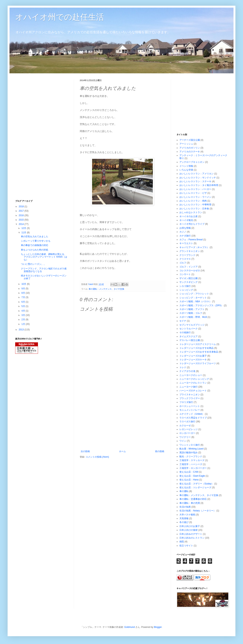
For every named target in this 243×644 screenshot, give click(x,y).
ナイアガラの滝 (187, 371)
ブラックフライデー (190, 398)
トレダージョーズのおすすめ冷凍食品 (199, 352)
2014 (22, 224)
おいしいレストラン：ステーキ (195, 181)
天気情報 (184, 518)
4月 (24, 311)
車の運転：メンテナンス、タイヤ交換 (106, 289)
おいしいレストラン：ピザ (193, 193)
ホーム (122, 451)
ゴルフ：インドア (189, 267)
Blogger (158, 627)
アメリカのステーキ (190, 152)
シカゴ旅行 (185, 286)
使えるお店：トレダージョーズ (195, 487)
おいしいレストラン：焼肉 (193, 201)
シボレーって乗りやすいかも (36, 241)
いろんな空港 (186, 170)
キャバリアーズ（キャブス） (194, 247)
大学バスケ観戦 (187, 515)
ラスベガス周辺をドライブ (193, 418)
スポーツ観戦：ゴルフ (191, 313)
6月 (24, 302)
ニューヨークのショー (191, 375)
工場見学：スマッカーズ (192, 460)
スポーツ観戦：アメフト (192, 309)
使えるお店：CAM (189, 472)
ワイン (183, 441)
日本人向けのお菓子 (190, 526)
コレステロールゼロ (190, 271)
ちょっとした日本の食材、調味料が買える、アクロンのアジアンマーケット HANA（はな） (44, 257)
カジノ (183, 232)
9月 (24, 289)
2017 (22, 211)
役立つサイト (186, 546)
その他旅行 (185, 332)
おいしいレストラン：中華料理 (195, 205)
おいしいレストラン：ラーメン (195, 197)
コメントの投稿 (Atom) (97, 457)
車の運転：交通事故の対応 (193, 499)
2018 (22, 206)
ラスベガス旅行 (187, 422)
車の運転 (184, 491)
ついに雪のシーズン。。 (33, 264)
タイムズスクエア (189, 336)
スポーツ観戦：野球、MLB (193, 317)
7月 (24, 297)
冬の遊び (184, 522)
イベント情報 (186, 166)
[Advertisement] (122, 422)
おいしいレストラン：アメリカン (196, 174)
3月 (24, 315)
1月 (24, 324)
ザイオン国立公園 (189, 278)
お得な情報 (185, 228)
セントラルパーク (189, 329)
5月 (24, 306)
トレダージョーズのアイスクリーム (198, 344)
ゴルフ (183, 263)
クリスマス (185, 259)
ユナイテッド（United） (192, 414)
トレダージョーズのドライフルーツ (198, 363)
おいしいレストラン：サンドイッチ (198, 178)
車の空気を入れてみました (35, 237)
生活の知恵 (185, 507)
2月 (24, 320)
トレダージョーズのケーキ (193, 360)
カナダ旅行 (185, 236)
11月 (24, 233)
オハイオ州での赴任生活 (60, 17)
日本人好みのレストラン (192, 538)
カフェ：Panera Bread (191, 240)
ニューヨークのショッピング (194, 379)
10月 (24, 284)
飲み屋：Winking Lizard (191, 449)
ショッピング (186, 290)
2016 (22, 215)
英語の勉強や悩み (189, 453)
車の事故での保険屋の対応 (35, 245)
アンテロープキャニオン (192, 162)
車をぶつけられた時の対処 (35, 250)
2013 (22, 330)
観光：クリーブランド (191, 456)
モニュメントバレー (190, 410)
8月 (24, 293)
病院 (182, 542)
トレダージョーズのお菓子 (193, 356)
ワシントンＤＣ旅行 (190, 445)
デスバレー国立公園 (190, 340)
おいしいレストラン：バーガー (195, 189)
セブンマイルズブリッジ (192, 325)
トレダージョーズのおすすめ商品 (196, 348)
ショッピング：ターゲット (193, 298)
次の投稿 (85, 451)
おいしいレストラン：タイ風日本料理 (199, 185)
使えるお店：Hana (189, 480)
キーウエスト (186, 243)
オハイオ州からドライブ (192, 224)
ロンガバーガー (187, 433)
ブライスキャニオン (190, 395)
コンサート (185, 274)
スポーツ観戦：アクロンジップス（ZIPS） (201, 305)
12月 (24, 228)
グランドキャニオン (190, 251)
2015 (22, 220)
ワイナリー (185, 437)
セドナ (183, 321)
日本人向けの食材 (189, 530)
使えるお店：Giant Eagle (192, 476)
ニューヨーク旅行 (189, 387)
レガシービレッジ (189, 429)
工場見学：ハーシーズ (191, 464)
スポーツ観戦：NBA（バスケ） (195, 301)
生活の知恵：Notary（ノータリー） (198, 511)
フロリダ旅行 (186, 402)
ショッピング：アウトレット (194, 294)
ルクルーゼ (185, 426)
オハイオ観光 (186, 220)
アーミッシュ (186, 144)
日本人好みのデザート (191, 534)
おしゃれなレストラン (191, 212)
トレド (183, 367)
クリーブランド (187, 255)
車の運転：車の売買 (190, 503)
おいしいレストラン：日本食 (194, 209)
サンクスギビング (189, 282)
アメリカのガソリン (190, 148)
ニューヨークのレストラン (193, 383)
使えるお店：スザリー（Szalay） (196, 484)
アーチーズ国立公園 (190, 140)
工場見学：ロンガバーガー (193, 468)
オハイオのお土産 (189, 216)
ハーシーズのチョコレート (193, 391)
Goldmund (130, 627)
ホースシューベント (190, 406)
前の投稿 (160, 451)
